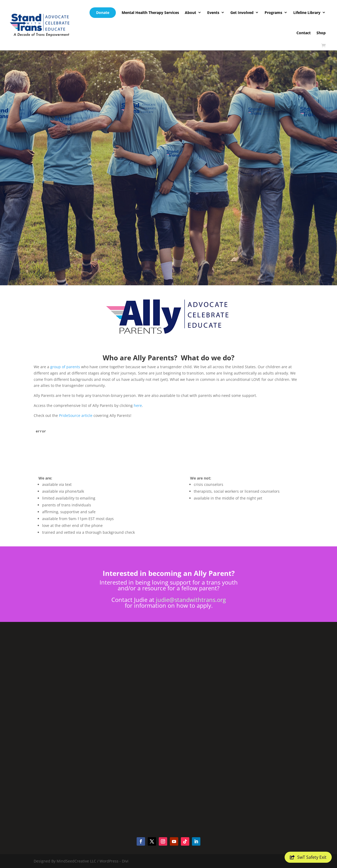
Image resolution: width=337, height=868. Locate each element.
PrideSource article (76, 415)
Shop (321, 33)
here (138, 405)
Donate (103, 13)
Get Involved (242, 13)
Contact (304, 33)
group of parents (65, 367)
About (190, 13)
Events (213, 13)
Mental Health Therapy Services (150, 13)
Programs (273, 13)
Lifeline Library (307, 13)
